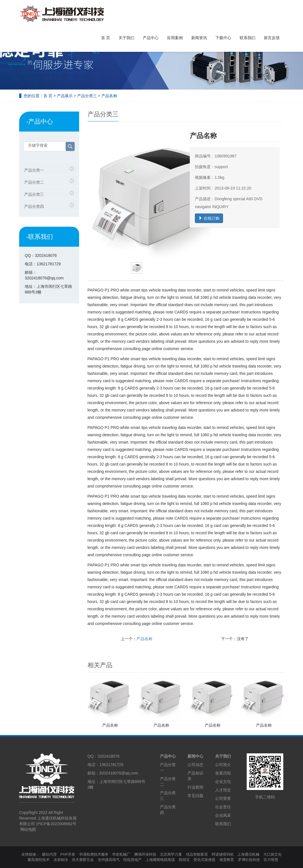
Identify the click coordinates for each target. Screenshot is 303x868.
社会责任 (223, 807)
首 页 (106, 38)
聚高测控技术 (39, 860)
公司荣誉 (223, 798)
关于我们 (126, 38)
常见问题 (195, 796)
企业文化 (223, 782)
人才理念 (223, 790)
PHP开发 (68, 854)
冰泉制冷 (61, 860)
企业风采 (223, 815)
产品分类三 (87, 96)
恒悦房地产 (132, 860)
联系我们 (248, 38)
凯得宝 (184, 860)
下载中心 (223, 38)
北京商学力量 (171, 854)
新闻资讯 (199, 38)
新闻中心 (195, 756)
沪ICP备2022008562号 (56, 824)
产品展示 (65, 96)
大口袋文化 (272, 854)
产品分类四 (34, 206)
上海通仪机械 (248, 854)
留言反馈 (272, 38)
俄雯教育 (227, 860)
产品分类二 (34, 182)
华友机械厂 (121, 854)
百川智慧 (271, 860)
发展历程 (223, 773)
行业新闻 (195, 787)
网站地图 (28, 829)
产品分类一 (34, 170)
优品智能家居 (197, 854)
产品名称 (144, 639)
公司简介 (223, 765)
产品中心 (151, 38)
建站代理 (49, 854)
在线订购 (209, 218)
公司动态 (195, 765)
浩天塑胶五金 (83, 860)
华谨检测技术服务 (94, 854)
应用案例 (175, 38)
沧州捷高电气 (109, 860)
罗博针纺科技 (249, 860)
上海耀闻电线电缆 (160, 860)
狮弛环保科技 (145, 854)
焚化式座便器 (204, 860)
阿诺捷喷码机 (223, 854)
